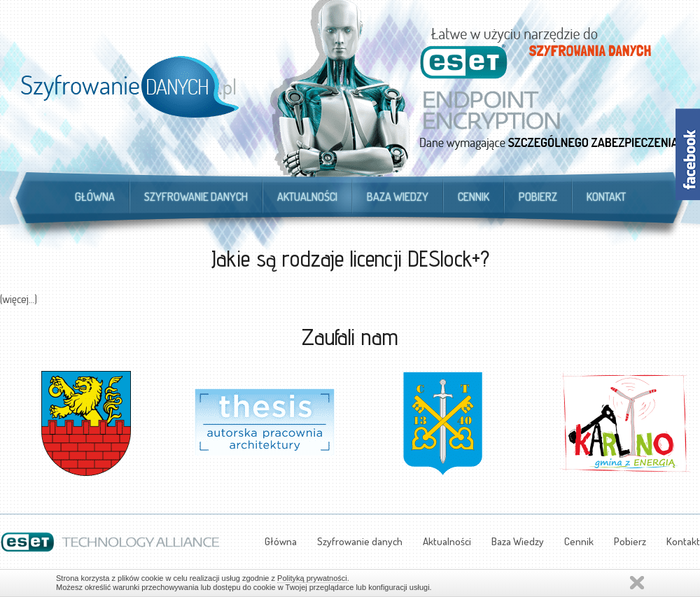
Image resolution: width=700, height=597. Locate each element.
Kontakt (606, 197)
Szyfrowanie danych (196, 197)
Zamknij (637, 583)
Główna (95, 197)
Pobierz (538, 197)
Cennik (474, 197)
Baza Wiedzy (398, 197)
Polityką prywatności (312, 578)
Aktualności (307, 197)
